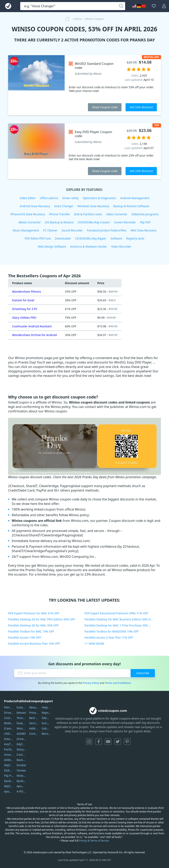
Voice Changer (64, 206)
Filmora (9, 707)
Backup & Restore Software (131, 206)
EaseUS (21, 723)
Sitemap (46, 718)
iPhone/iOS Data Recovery (28, 214)
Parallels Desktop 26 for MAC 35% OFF (33, 625)
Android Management (135, 198)
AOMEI (21, 734)
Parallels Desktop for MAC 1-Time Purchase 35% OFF (119, 625)
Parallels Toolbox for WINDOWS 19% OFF (111, 631)
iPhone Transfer (60, 214)
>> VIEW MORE (94, 644)
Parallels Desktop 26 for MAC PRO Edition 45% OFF (42, 619)
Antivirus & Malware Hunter (89, 246)
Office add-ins (49, 198)
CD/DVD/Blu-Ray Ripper (91, 238)
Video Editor (28, 198)
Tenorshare (21, 718)
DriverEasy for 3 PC (25, 309)
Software (116, 238)
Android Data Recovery (35, 206)
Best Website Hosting (34, 718)
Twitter (118, 742)
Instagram (89, 742)
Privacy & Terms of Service (94, 841)
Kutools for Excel (23, 300)
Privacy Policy (91, 683)
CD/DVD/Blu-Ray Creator (94, 222)
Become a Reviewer (46, 734)
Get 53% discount (141, 107)
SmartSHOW (9, 755)
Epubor (21, 781)
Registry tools (135, 238)
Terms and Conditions (118, 683)
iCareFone (9, 728)
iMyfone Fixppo (9, 786)
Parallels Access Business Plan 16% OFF (34, 644)
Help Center (46, 707)
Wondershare (21, 728)
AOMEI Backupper (9, 760)
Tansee (21, 770)
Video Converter (117, 214)
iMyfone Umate (9, 765)
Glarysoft (21, 749)
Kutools (21, 707)
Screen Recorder (125, 222)
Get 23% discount (141, 171)
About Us (34, 707)
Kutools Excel (9, 739)
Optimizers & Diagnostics (99, 198)
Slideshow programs (145, 214)
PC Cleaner (50, 230)
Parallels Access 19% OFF (25, 637)
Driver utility (70, 198)
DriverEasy (9, 713)
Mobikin (21, 776)
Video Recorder (121, 246)
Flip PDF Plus (9, 776)
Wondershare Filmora (26, 292)
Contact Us (34, 734)
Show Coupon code (105, 107)
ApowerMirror (9, 791)
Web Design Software (52, 246)
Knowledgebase (46, 723)
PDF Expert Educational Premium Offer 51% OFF (116, 613)
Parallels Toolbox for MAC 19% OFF (31, 631)
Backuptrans (21, 760)
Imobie (21, 765)
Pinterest (127, 742)
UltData (9, 734)
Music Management (26, 230)
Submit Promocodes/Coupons (46, 728)
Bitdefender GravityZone (9, 723)
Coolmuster (9, 718)
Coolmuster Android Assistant (32, 326)
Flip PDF (145, 222)
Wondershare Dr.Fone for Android (34, 335)
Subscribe (143, 673)
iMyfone (21, 744)
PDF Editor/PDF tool (38, 238)
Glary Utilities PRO (24, 318)
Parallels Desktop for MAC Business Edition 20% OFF (119, 619)
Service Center (34, 723)
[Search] (121, 6)
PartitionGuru (9, 749)
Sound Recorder (72, 230)
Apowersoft (21, 786)
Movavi (21, 713)
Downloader (63, 238)
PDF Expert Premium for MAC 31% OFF (34, 613)
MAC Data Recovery (143, 230)
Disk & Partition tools (88, 214)
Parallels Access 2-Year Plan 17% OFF (109, 637)
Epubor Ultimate (9, 781)
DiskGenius (9, 770)
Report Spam (46, 713)
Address (34, 728)
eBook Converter (30, 222)
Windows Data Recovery (93, 206)
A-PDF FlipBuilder (21, 791)
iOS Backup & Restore (59, 222)
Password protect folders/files (107, 230)
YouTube (108, 742)
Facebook (99, 742)
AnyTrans (9, 744)
